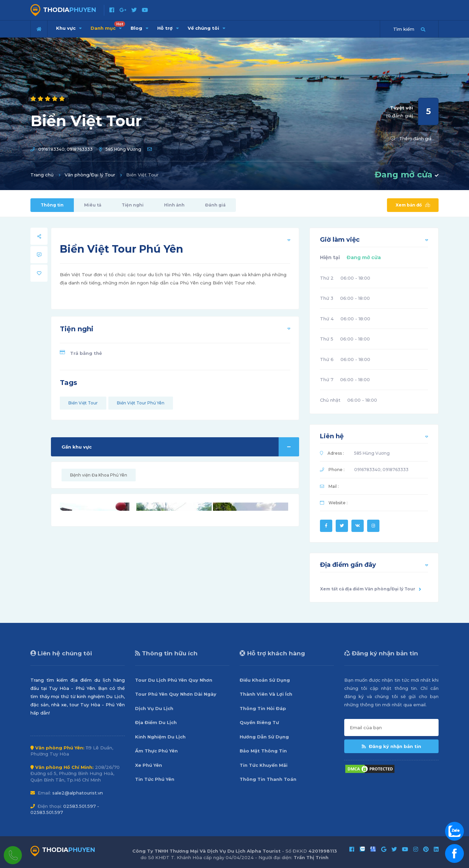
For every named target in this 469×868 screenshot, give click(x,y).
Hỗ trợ (168, 28)
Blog (139, 28)
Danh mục (108, 26)
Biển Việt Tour (83, 403)
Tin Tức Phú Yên (155, 779)
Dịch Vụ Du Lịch (154, 708)
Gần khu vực (180, 447)
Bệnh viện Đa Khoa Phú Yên (99, 475)
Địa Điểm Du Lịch (156, 722)
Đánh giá (215, 205)
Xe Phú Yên (149, 765)
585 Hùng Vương (123, 149)
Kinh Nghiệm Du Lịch (160, 737)
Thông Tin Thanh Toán (268, 779)
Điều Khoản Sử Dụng (265, 680)
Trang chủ (42, 175)
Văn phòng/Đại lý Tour (90, 175)
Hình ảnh (174, 205)
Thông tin (52, 205)
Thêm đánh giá (411, 139)
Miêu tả (93, 205)
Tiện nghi (133, 205)
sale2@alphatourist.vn (78, 793)
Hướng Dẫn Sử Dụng (264, 737)
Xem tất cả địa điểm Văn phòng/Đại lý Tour (371, 589)
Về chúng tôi (206, 28)
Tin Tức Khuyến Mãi (264, 765)
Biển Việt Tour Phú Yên (141, 403)
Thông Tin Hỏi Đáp (263, 708)
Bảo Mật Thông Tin (263, 751)
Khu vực (69, 28)
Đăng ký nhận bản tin (391, 746)
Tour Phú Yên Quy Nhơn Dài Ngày (176, 694)
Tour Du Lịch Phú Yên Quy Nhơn (174, 680)
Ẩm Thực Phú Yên (156, 751)
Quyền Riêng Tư (259, 722)
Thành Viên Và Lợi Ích (266, 694)
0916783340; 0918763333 (65, 149)
